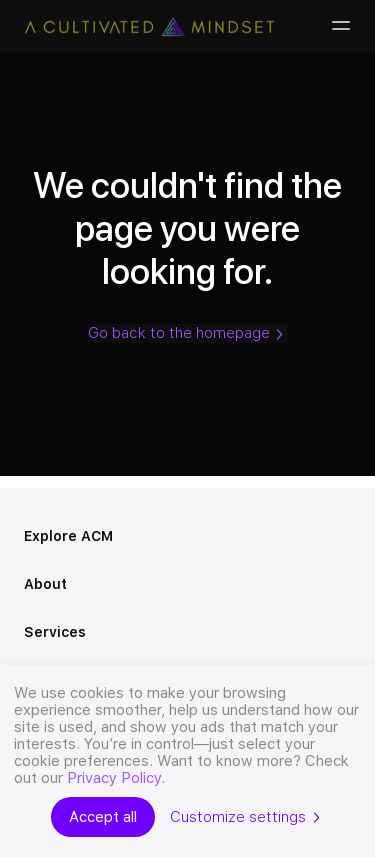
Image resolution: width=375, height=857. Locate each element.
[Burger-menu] (339, 26)
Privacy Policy (114, 778)
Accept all (103, 817)
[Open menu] (343, 537)
